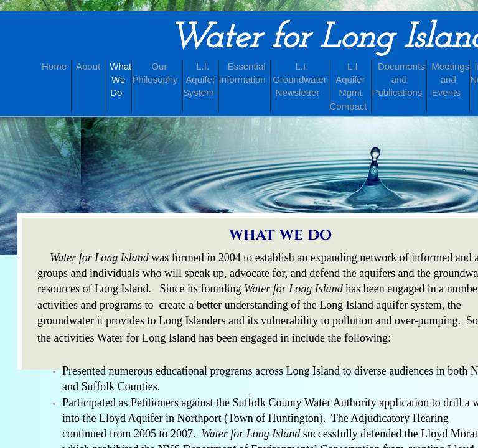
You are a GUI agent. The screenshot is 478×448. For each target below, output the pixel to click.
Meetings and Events (450, 79)
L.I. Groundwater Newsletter (300, 79)
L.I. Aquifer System (199, 79)
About (88, 66)
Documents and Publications (398, 79)
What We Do (120, 79)
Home (54, 66)
